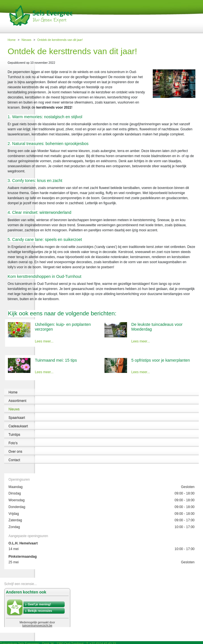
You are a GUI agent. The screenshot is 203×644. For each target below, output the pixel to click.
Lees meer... (44, 341)
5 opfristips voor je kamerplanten (161, 360)
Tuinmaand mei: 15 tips (56, 360)
